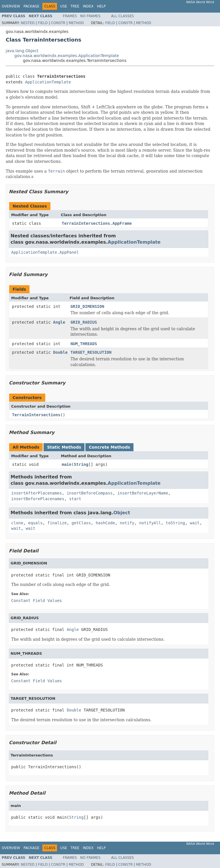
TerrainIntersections (36, 415)
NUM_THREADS (84, 344)
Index (88, 6)
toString (175, 523)
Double (60, 352)
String (81, 464)
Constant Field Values (37, 601)
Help (101, 6)
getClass (81, 523)
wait (195, 523)
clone (17, 523)
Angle (59, 322)
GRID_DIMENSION (87, 306)
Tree (75, 6)
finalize (57, 523)
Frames (70, 16)
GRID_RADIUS (84, 322)
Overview (11, 6)
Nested (27, 23)
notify (127, 523)
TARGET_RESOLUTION (91, 352)
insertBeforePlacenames (38, 499)
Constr (58, 23)
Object (122, 513)
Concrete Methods (109, 447)
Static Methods (64, 447)
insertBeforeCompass (90, 493)
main (67, 464)
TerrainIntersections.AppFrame (97, 223)
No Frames (90, 16)
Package (31, 6)
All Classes (122, 16)
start (75, 499)
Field (43, 23)
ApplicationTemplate (48, 82)
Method (76, 23)
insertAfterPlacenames (37, 493)
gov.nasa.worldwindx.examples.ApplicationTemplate (67, 56)
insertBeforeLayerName (143, 493)
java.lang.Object (22, 51)
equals (35, 523)
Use (64, 6)
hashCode (105, 523)
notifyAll (150, 523)
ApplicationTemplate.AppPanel (45, 252)
